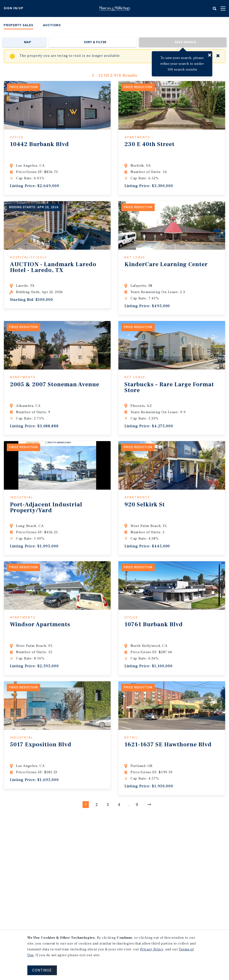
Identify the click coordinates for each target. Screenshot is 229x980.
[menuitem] (18, 26)
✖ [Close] (218, 56)
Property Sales (18, 25)
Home (114, 8)
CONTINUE (42, 970)
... (129, 805)
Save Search (185, 42)
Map (27, 42)
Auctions (52, 25)
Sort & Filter (95, 42)
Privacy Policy (152, 949)
